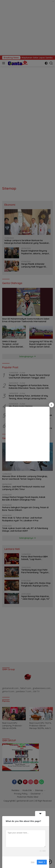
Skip (33, 862)
